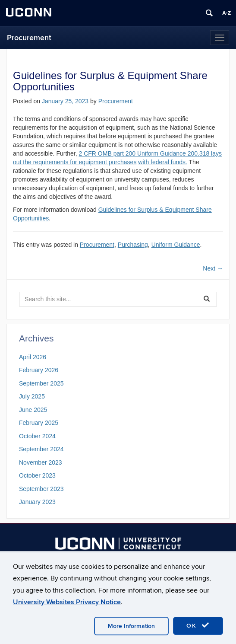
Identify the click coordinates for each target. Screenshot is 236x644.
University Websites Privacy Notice (67, 602)
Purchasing (133, 245)
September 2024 (41, 449)
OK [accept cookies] (198, 625)
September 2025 (41, 383)
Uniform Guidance (176, 245)
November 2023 (41, 462)
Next (213, 268)
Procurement (29, 38)
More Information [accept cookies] (131, 626)
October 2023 (37, 475)
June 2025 (33, 410)
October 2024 (37, 436)
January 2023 (37, 502)
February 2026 (39, 370)
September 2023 (41, 489)
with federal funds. (163, 162)
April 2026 (33, 357)
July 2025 (32, 396)
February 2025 (39, 423)
